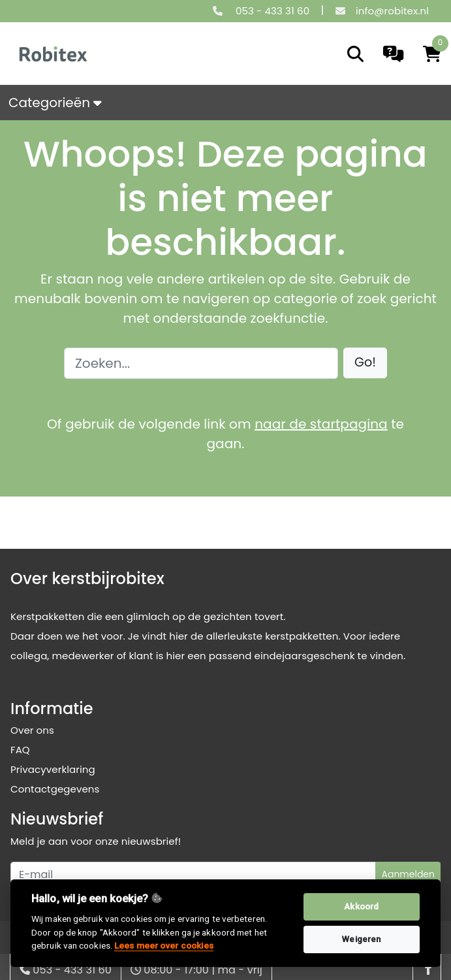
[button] (365, 363)
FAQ (20, 750)
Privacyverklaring (53, 769)
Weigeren (361, 939)
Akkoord (361, 906)
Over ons (32, 730)
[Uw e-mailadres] (193, 874)
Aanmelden (408, 874)
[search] (355, 54)
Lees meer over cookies (164, 945)
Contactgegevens (55, 789)
